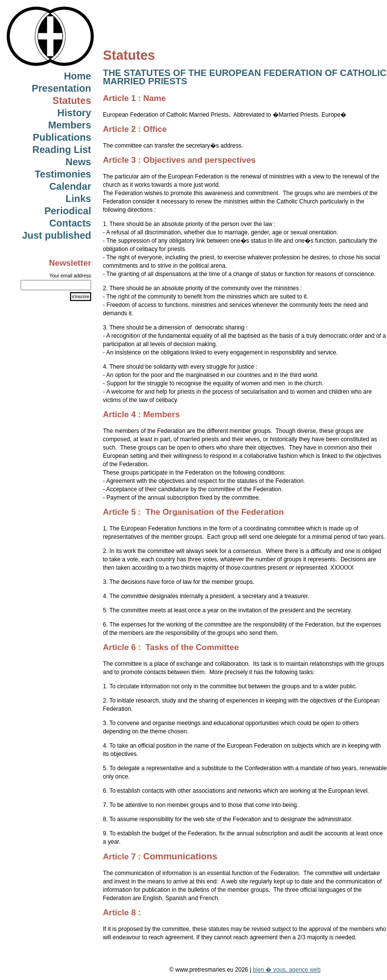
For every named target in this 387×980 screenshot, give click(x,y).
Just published (57, 235)
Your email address (70, 276)
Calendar (70, 186)
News (78, 162)
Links (78, 199)
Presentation (61, 88)
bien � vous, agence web (287, 970)
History (74, 113)
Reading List (62, 150)
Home (77, 76)
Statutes (72, 101)
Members (70, 125)
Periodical (68, 211)
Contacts (70, 223)
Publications (62, 137)
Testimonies (63, 174)
